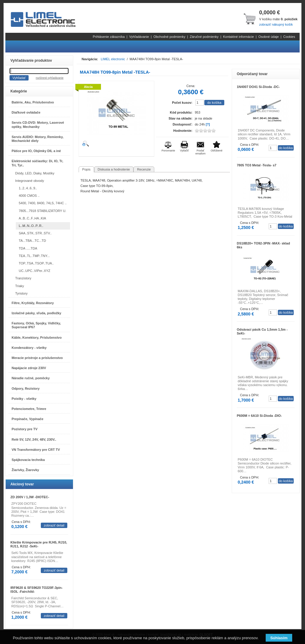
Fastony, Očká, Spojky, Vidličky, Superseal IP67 (36, 325)
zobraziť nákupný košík (276, 24)
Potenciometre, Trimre (29, 409)
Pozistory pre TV (25, 429)
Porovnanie (168, 151)
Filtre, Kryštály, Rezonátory (33, 303)
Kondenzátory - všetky (29, 348)
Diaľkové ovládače (26, 112)
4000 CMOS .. (29, 196)
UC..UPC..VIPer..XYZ (35, 271)
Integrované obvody (30, 181)
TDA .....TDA (28, 248)
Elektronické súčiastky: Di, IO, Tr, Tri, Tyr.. (37, 163)
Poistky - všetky (24, 399)
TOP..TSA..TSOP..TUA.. (36, 263)
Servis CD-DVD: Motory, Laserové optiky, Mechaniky (38, 124)
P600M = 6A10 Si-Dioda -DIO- (259, 416)
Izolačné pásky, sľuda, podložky (36, 313)
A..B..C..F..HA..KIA (32, 218)
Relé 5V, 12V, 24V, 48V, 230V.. (34, 439)
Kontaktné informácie (238, 37)
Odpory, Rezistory (26, 388)
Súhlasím (279, 638)
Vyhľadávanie (139, 37)
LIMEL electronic (113, 59)
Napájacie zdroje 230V (29, 368)
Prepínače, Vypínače (28, 419)
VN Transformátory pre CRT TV (36, 450)
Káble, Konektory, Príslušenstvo (37, 338)
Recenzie (144, 169)
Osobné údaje (269, 37)
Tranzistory (23, 278)
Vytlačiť (184, 151)
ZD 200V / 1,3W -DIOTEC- (30, 497)
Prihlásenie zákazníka (109, 37)
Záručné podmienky (204, 37)
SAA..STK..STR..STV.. (35, 233)
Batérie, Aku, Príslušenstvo (33, 102)
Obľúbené (217, 151)
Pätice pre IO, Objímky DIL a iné (36, 151)
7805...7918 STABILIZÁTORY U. (42, 211)
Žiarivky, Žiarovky (25, 470)
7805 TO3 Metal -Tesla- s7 (257, 165)
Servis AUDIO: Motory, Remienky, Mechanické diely (38, 139)
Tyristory (21, 293)
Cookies (289, 37)
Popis (86, 169)
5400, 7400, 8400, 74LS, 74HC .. (43, 203)
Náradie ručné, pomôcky (31, 378)
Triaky (20, 286)
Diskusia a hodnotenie (114, 169)
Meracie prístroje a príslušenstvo (37, 358)
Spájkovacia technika (28, 460)
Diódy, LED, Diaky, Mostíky (35, 173)
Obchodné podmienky (169, 37)
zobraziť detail (54, 525)
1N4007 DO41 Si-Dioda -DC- (258, 87)
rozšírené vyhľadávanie (50, 78)
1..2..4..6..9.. (28, 188)
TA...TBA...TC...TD (32, 241)
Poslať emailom (200, 152)
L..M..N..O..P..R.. (31, 226)
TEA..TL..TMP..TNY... (34, 256)
